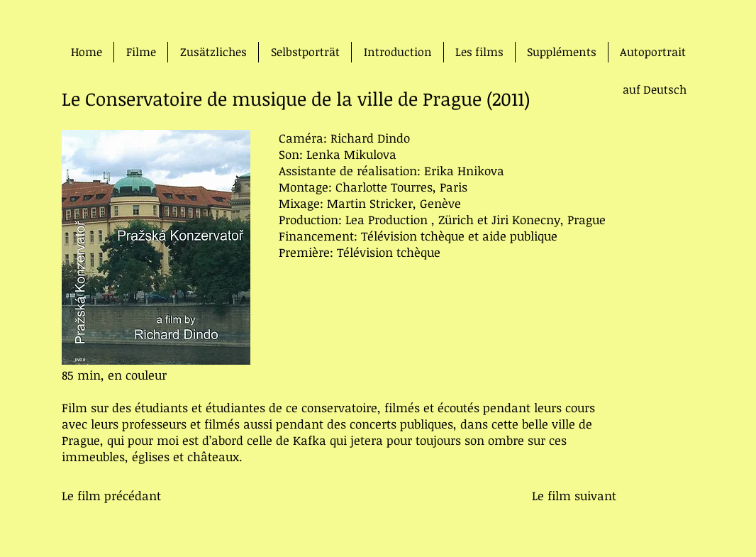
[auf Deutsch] (640, 89)
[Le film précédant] (111, 496)
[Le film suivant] (574, 496)
